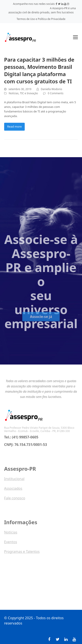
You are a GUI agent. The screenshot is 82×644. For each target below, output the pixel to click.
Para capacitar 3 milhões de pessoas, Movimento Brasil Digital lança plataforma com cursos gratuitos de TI (39, 70)
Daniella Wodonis (52, 89)
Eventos (11, 543)
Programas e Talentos (22, 552)
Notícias (14, 93)
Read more (15, 126)
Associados (13, 489)
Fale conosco (15, 499)
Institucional (14, 480)
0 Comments (56, 93)
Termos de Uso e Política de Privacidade (41, 19)
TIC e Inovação (29, 93)
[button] (75, 37)
